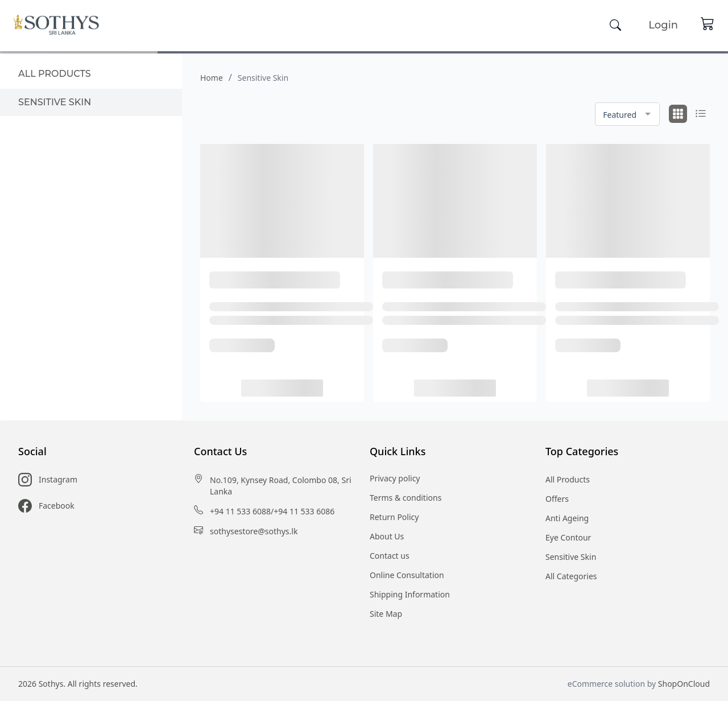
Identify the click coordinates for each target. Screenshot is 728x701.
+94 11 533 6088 (240, 511)
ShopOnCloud (684, 684)
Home (212, 78)
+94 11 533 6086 (304, 511)
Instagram (58, 479)
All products (55, 74)
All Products (568, 479)
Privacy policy (395, 478)
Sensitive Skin (55, 102)
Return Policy (394, 517)
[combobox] (627, 114)
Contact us (390, 556)
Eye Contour (568, 537)
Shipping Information (410, 594)
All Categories (571, 576)
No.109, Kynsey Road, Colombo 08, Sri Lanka (281, 486)
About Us (387, 536)
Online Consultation (407, 575)
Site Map (386, 614)
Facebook (57, 506)
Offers (557, 499)
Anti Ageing (567, 518)
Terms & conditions (406, 498)
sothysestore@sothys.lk (254, 531)
